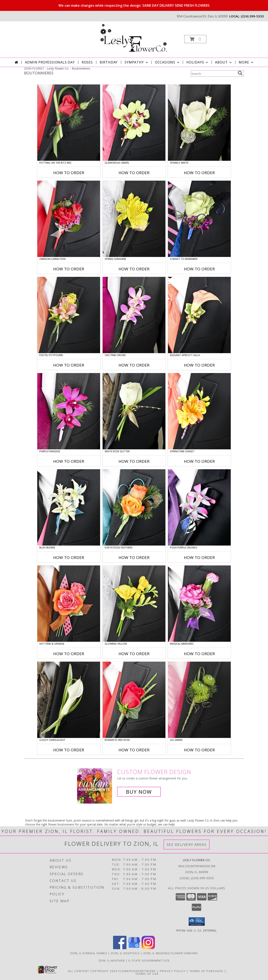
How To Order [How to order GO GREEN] (199, 750)
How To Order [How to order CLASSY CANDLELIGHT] (69, 750)
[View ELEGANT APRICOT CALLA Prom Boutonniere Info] (199, 315)
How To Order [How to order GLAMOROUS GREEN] (134, 173)
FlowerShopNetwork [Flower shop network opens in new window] (137, 971)
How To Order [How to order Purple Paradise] (69, 461)
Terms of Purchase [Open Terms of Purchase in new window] (206, 971)
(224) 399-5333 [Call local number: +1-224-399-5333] (252, 16)
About (224, 62)
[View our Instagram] (148, 948)
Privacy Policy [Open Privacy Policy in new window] (173, 971)
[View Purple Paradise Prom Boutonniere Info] (69, 411)
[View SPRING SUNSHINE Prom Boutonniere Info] (134, 219)
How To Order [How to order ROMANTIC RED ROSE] (134, 750)
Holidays (198, 62)
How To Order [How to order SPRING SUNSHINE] (134, 269)
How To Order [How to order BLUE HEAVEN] (69, 557)
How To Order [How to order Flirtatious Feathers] (134, 557)
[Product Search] (213, 74)
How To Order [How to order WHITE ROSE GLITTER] (134, 461)
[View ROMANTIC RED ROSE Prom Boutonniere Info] (134, 700)
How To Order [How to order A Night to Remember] (199, 269)
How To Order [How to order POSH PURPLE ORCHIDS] (199, 557)
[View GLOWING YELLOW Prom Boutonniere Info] (134, 604)
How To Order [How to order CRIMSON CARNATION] (69, 269)
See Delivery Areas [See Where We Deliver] (187, 845)
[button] (195, 39)
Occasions (168, 62)
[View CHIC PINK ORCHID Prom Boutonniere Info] (134, 315)
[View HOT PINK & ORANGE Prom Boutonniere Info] (69, 604)
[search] (240, 73)
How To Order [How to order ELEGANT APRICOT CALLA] (199, 365)
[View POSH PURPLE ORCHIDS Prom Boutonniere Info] (199, 507)
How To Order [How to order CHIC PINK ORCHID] (134, 365)
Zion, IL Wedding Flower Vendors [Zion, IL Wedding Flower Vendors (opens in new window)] (171, 953)
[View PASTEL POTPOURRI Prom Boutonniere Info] (69, 315)
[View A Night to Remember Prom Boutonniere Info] (199, 219)
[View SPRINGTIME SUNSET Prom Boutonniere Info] (199, 411)
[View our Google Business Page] (134, 948)
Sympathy (137, 62)
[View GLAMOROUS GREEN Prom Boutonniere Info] (134, 123)
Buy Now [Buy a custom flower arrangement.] (139, 792)
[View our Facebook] (120, 948)
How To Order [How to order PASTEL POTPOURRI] (69, 365)
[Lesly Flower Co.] (133, 38)
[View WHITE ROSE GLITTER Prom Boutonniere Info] (134, 411)
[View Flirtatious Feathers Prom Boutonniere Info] (134, 507)
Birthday (109, 62)
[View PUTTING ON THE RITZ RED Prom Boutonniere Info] (69, 123)
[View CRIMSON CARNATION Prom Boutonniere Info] (69, 219)
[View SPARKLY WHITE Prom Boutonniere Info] (199, 123)
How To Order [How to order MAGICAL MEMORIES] (199, 654)
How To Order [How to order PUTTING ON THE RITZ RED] (69, 173)
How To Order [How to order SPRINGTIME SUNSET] (199, 461)
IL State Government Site (149, 960)
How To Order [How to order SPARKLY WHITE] (199, 173)
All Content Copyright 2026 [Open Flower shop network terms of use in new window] (93, 971)
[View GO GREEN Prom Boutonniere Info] (199, 700)
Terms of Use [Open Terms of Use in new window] (147, 974)
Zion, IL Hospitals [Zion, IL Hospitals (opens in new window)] (125, 953)
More (246, 62)
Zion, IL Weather (112, 960)
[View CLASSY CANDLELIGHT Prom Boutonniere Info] (69, 700)
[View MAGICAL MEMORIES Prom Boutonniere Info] (199, 604)
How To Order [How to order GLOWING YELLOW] (134, 654)
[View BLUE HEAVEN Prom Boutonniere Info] (69, 507)
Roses (87, 62)
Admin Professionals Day (50, 62)
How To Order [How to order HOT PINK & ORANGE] (69, 654)
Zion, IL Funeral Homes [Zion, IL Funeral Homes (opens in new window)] (89, 953)
